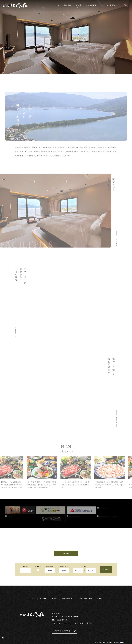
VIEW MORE (66, 554)
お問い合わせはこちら (63, 631)
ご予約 (124, 5)
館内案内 (68, 5)
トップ (57, 5)
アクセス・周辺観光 (109, 5)
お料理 (78, 5)
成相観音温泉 (91, 5)
